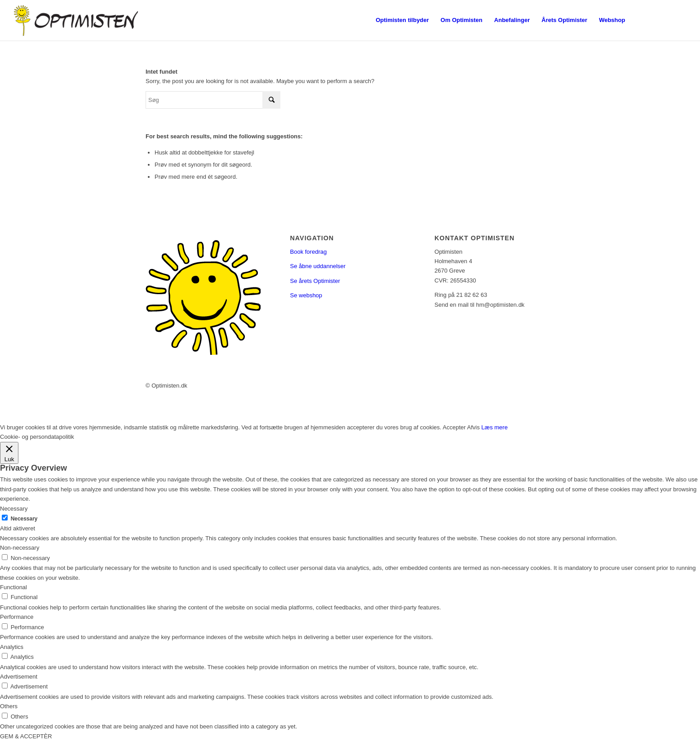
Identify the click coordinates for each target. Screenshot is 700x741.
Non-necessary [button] (20, 548)
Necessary (24, 519)
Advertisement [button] (19, 677)
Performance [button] (17, 617)
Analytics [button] (12, 647)
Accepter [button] (454, 427)
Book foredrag (309, 252)
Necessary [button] (14, 509)
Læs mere (494, 427)
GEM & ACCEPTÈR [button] (26, 736)
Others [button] (9, 706)
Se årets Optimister (315, 281)
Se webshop (306, 295)
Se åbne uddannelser (318, 266)
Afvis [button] (474, 427)
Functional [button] (13, 587)
